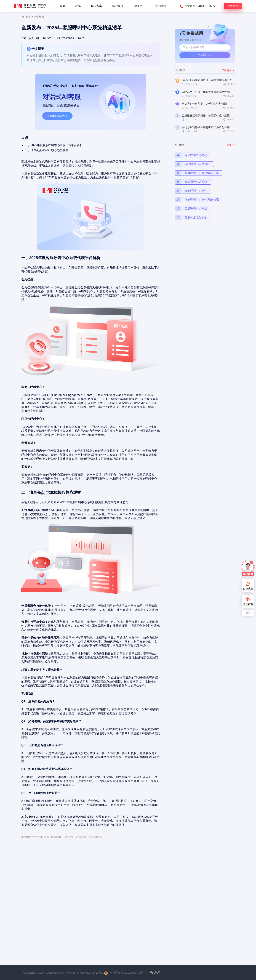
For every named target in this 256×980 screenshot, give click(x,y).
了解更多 (228, 70)
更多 (239, 147)
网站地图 (155, 973)
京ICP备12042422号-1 (90, 973)
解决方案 (96, 6)
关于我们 (160, 6)
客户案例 (118, 6)
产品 (78, 6)
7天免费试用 (205, 55)
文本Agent (78, 86)
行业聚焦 (39, 17)
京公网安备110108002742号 (127, 973)
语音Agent (92, 86)
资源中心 (139, 6)
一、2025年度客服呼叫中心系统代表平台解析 (57, 154)
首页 (62, 6)
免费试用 (233, 6)
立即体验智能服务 (57, 116)
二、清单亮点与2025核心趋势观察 (50, 159)
